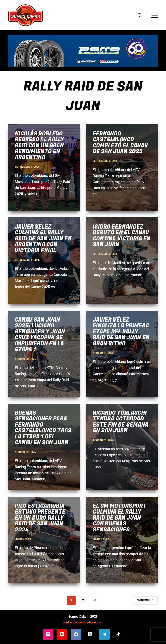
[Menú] (155, 15)
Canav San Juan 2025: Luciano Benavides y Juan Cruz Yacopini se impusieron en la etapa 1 (40, 335)
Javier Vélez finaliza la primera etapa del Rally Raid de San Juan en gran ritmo (121, 332)
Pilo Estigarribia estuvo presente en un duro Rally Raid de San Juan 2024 (40, 518)
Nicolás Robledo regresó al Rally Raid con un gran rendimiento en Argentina (39, 146)
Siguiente (145, 600)
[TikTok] (118, 634)
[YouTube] (62, 634)
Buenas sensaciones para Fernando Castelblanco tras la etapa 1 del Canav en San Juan (43, 428)
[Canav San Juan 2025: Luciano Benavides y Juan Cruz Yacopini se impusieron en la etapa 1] (44, 354)
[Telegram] (104, 634)
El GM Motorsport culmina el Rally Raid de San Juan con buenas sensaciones (120, 518)
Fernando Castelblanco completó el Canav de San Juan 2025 (120, 143)
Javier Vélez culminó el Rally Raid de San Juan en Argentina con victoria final (43, 239)
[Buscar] (140, 15)
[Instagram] (48, 634)
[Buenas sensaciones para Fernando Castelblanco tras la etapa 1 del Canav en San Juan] (44, 447)
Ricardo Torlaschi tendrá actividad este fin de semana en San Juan (121, 422)
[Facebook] (76, 634)
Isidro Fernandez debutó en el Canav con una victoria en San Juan (122, 236)
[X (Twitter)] (90, 634)
